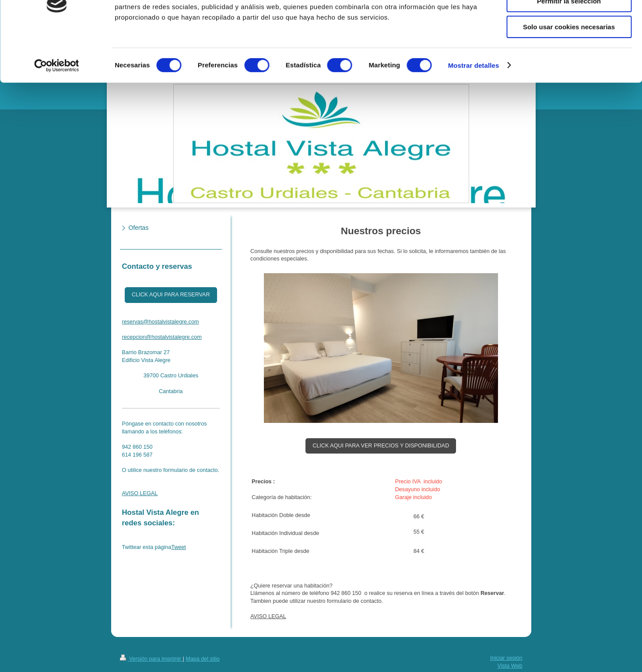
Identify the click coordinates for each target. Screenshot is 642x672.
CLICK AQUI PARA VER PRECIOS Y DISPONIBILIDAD (381, 446)
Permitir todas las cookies (569, 22)
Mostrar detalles (474, 111)
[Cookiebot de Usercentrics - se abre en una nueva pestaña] (57, 112)
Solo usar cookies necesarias (569, 73)
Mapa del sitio (203, 659)
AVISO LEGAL (268, 616)
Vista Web (510, 666)
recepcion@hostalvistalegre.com (162, 337)
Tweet (179, 547)
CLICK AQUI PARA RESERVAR (171, 295)
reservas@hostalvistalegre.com (161, 322)
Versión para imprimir (151, 659)
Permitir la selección (569, 47)
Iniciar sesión (506, 658)
